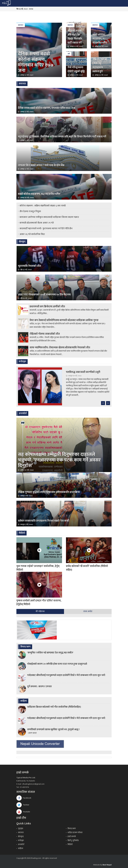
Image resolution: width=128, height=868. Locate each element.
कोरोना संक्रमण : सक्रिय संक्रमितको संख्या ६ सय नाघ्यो (43, 206)
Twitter (23, 805)
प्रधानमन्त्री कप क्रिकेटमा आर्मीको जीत (47, 307)
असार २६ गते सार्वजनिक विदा (32, 234)
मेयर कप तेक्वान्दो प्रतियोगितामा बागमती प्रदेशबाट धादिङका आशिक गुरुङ (64, 320)
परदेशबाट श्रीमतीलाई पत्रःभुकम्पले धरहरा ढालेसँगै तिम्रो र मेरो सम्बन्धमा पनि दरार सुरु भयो (66, 675)
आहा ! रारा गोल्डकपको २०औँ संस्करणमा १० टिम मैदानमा (44, 295)
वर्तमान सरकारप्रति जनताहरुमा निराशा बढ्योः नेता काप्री (44, 521)
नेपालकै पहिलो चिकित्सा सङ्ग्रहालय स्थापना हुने (99, 65)
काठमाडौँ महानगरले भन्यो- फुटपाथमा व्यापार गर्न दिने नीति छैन (46, 229)
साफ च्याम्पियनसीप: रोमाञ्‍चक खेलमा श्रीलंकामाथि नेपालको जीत (60, 348)
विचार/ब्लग (72, 829)
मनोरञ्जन (21, 840)
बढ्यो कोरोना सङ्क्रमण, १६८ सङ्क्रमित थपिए (100, 39)
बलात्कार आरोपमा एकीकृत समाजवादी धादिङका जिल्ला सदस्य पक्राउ (49, 217)
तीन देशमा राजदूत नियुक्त (30, 211)
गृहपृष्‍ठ (21, 829)
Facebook (24, 798)
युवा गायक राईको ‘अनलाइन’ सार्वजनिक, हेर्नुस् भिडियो (38, 568)
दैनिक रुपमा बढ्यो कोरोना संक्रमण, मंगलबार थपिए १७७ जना (36, 62)
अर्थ (69, 54)
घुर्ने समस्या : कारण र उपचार (39, 687)
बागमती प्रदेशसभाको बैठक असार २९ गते (37, 223)
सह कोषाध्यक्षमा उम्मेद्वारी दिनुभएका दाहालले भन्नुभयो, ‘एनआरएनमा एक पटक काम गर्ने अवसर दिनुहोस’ (59, 460)
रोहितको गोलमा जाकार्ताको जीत (45, 334)
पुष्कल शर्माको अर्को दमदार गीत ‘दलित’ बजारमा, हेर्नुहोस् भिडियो (39, 602)
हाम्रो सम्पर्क (72, 836)
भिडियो (70, 844)
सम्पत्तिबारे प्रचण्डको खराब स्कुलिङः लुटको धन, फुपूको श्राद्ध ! (53, 730)
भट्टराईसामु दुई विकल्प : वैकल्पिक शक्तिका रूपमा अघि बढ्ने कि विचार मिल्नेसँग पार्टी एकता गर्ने (76, 33)
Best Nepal (107, 865)
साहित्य (21, 848)
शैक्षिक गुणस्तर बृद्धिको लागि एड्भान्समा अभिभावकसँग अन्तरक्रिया (49, 492)
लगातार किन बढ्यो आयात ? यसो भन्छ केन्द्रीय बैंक (41, 165)
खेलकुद (21, 836)
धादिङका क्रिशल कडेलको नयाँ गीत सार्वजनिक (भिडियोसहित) (54, 707)
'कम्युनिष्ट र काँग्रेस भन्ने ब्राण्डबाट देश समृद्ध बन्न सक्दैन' (50, 653)
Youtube (23, 812)
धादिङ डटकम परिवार (75, 833)
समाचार (21, 25)
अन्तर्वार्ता (21, 844)
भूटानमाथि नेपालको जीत (29, 266)
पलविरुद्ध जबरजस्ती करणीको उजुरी (83, 372)
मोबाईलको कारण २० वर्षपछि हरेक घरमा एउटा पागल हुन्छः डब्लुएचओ (57, 664)
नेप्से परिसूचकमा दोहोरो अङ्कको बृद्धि (76, 69)
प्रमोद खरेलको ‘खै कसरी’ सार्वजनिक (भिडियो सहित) (87, 568)
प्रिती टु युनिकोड (73, 840)
